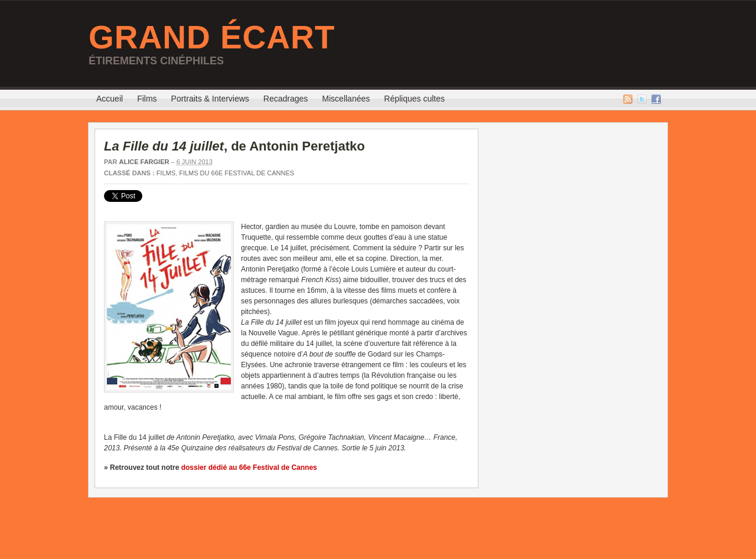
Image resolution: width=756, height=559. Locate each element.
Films (147, 99)
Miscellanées (346, 99)
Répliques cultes (414, 99)
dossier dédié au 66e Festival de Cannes (249, 468)
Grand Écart (212, 37)
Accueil (110, 99)
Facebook (656, 99)
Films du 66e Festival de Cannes (237, 173)
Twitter (642, 99)
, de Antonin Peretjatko (234, 146)
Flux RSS (628, 99)
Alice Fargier (144, 162)
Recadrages (286, 99)
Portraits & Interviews (210, 99)
